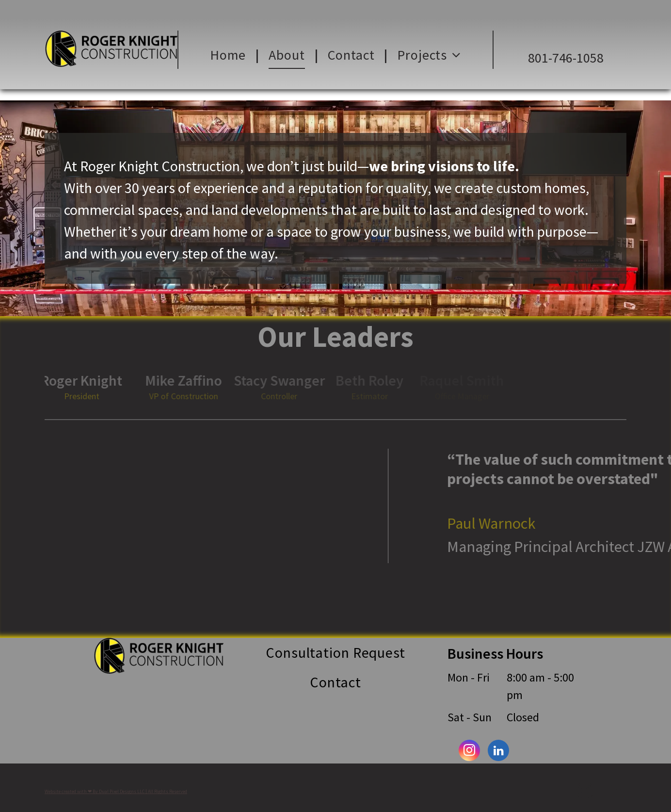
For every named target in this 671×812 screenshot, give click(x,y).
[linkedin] (498, 752)
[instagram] (469, 752)
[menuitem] (230, 55)
